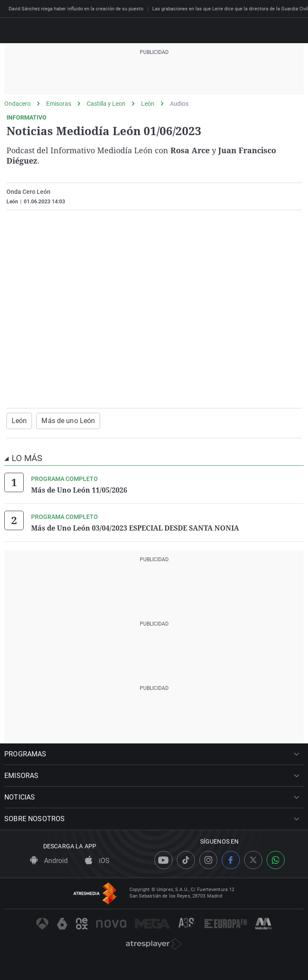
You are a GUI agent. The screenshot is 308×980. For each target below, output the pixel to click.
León (148, 104)
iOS (97, 861)
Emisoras (59, 104)
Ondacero (17, 104)
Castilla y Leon (106, 104)
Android (49, 861)
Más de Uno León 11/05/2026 (79, 490)
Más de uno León (68, 421)
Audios (179, 104)
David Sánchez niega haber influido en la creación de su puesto (76, 9)
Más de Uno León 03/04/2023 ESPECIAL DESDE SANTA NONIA (135, 528)
